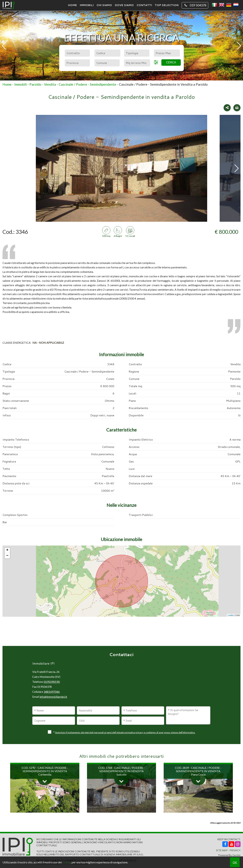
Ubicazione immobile (121, 539)
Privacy (235, 850)
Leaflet (231, 615)
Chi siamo (104, 5)
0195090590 (52, 682)
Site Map (222, 850)
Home (72, 5)
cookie (66, 862)
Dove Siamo (124, 5)
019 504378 (195, 5)
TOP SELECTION (167, 5)
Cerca (171, 62)
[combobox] (77, 53)
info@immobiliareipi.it (53, 697)
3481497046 (52, 692)
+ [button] (7, 550)
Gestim (236, 855)
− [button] (7, 556)
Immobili (87, 5)
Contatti (144, 5)
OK (235, 862)
